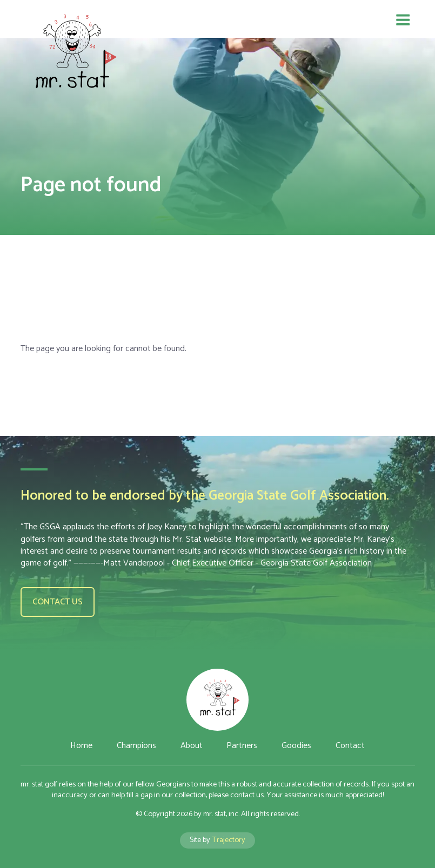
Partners (242, 746)
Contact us (58, 602)
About (192, 746)
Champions (136, 746)
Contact (350, 746)
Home (81, 746)
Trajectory (229, 840)
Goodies (296, 746)
